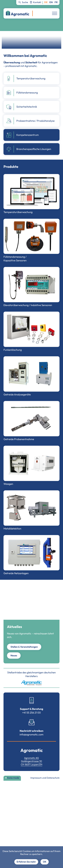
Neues (14, 656)
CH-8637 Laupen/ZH (31, 765)
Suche (25, 2)
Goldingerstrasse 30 (32, 761)
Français (56, 2)
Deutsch (46, 2)
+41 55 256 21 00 (31, 713)
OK (45, 862)
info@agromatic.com (31, 734)
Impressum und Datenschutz (45, 778)
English (51, 2)
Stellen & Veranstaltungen (24, 647)
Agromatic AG (31, 758)
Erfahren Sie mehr (26, 862)
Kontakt (37, 2)
